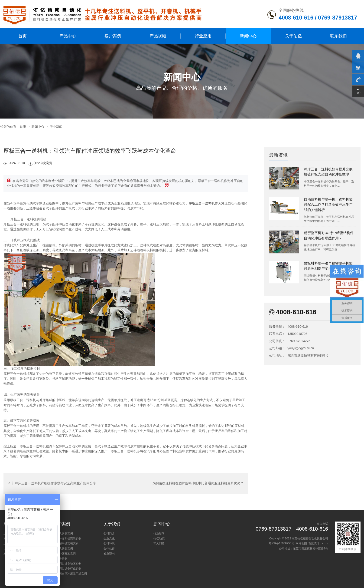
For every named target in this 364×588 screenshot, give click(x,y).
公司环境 (109, 543)
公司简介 (109, 533)
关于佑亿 (293, 36)
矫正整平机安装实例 (66, 543)
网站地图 (301, 543)
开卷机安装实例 (63, 548)
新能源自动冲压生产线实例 (70, 574)
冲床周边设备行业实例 (67, 568)
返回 (126, 483)
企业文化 (109, 538)
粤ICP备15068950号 (281, 543)
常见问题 (159, 543)
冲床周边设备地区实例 (67, 564)
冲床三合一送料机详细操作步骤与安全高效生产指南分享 (52, 483)
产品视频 (158, 36)
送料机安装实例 (63, 533)
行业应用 (203, 36)
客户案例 (113, 36)
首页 (23, 36)
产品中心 (68, 36)
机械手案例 (60, 558)
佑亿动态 (159, 538)
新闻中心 (248, 36)
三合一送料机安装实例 (67, 538)
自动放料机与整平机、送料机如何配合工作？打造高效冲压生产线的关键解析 (328, 205)
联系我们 (338, 36)
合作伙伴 (109, 548)
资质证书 (109, 554)
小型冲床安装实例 (65, 554)
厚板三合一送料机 (202, 203)
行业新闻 (56, 127)
